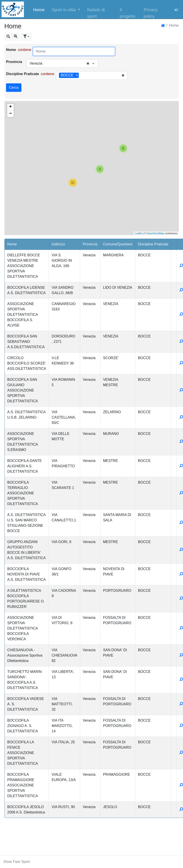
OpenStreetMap (155, 233)
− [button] (10, 114)
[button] (66, 9)
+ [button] (10, 107)
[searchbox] (81, 76)
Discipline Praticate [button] (153, 244)
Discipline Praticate (23, 74)
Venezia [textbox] (36, 63)
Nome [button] (12, 244)
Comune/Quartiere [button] (118, 244)
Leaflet (138, 233)
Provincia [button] (90, 244)
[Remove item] (77, 75)
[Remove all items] (88, 63)
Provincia (14, 62)
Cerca (14, 87)
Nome (11, 50)
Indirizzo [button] (58, 244)
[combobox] (62, 63)
